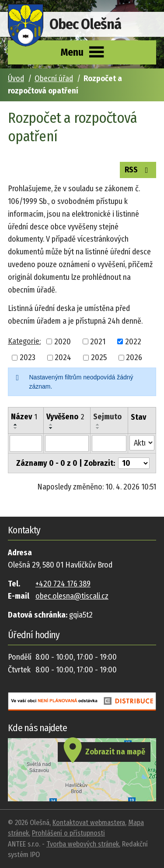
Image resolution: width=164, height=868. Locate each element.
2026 (134, 357)
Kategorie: (24, 341)
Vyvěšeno (65, 417)
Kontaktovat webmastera (89, 823)
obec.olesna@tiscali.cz (72, 596)
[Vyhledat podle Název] (26, 443)
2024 (63, 357)
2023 (28, 357)
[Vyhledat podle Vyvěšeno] (67, 443)
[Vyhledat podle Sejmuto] (109, 443)
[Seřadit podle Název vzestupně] (16, 425)
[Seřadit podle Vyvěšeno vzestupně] (51, 425)
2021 (98, 341)
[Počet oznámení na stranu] (134, 463)
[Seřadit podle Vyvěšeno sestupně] (51, 428)
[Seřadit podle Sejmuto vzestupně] (98, 425)
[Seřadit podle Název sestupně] (16, 428)
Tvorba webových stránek (83, 844)
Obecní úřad (54, 79)
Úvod (16, 79)
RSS (138, 169)
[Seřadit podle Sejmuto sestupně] (98, 428)
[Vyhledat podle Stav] (142, 443)
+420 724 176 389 (63, 584)
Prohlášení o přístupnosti (68, 833)
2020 (63, 341)
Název (24, 417)
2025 (99, 357)
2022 (133, 341)
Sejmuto (107, 417)
